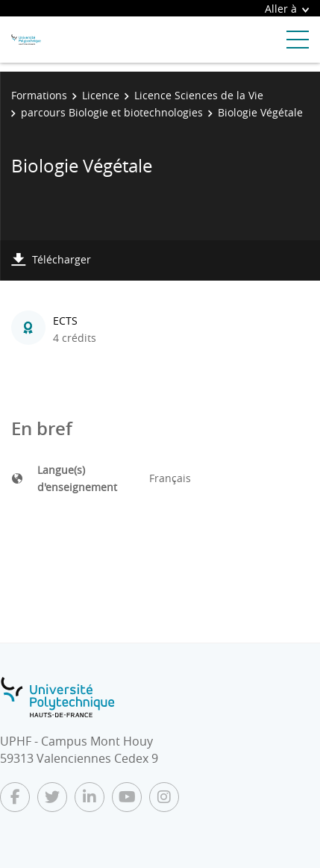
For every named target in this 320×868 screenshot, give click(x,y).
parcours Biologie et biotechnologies (112, 112)
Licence (101, 95)
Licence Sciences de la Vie (199, 95)
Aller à (287, 9)
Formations (39, 95)
